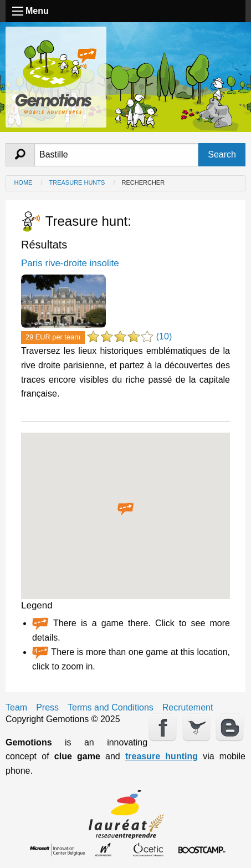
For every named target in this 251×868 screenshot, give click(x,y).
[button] (126, 509)
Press (47, 708)
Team (16, 708)
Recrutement (188, 708)
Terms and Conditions (111, 708)
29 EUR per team (53, 337)
